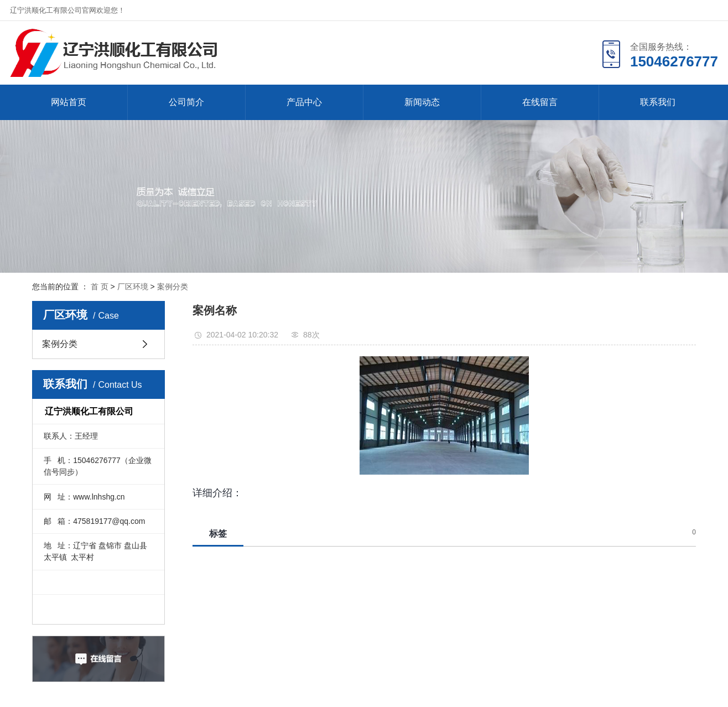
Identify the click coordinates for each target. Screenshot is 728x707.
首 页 (100, 287)
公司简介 (186, 102)
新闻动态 (422, 102)
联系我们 (658, 102)
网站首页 (69, 102)
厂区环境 (133, 287)
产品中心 (304, 102)
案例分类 (173, 287)
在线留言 (540, 102)
